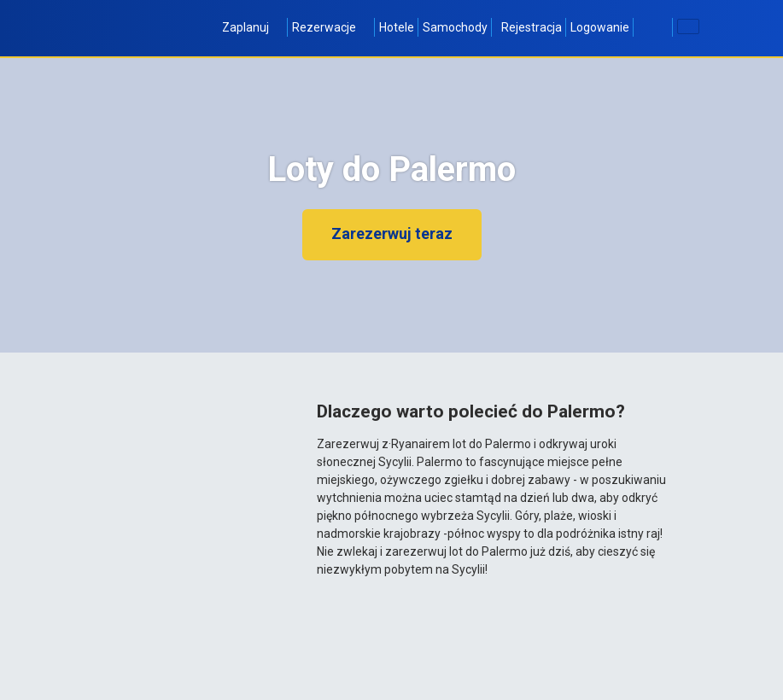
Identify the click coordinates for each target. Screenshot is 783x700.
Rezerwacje (331, 27)
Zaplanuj (253, 27)
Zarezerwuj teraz (392, 233)
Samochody (455, 27)
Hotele (397, 27)
